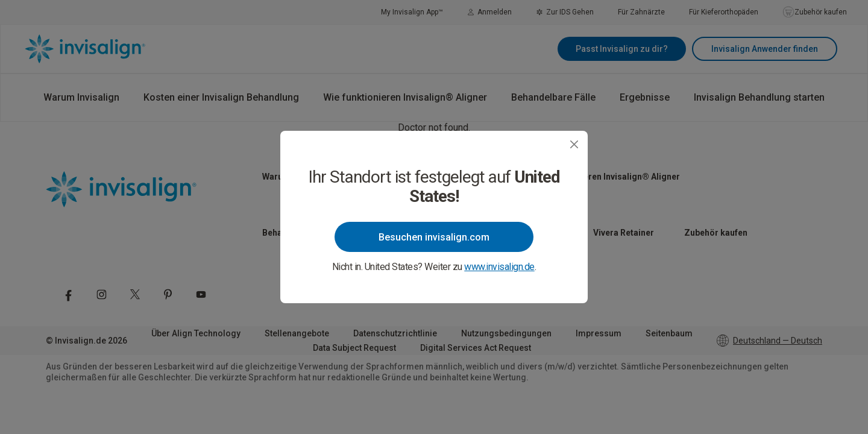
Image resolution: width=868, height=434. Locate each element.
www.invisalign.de (499, 267)
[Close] (574, 144)
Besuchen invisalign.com (434, 237)
